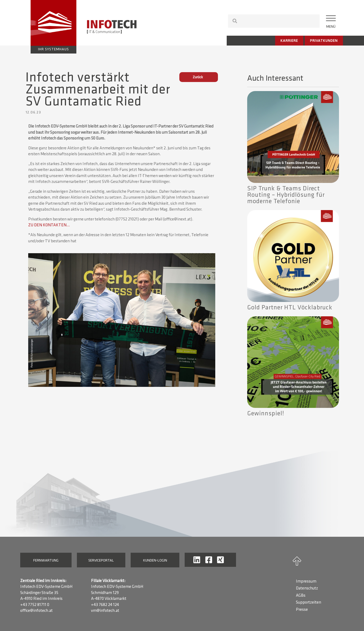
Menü (331, 27)
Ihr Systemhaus (53, 49)
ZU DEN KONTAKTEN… (49, 225)
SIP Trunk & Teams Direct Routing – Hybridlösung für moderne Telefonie (286, 195)
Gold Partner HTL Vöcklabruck (290, 308)
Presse (302, 610)
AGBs (301, 596)
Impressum (306, 581)
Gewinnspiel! (266, 414)
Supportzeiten (309, 603)
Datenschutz (307, 588)
